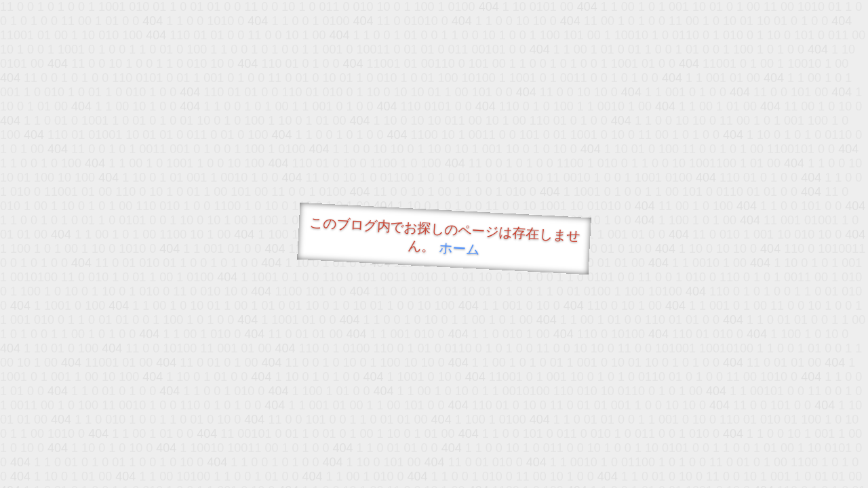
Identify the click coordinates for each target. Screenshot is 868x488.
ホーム (459, 248)
